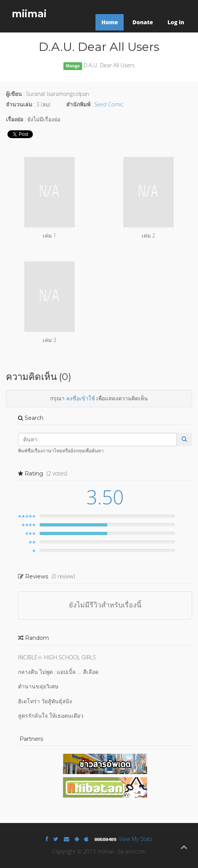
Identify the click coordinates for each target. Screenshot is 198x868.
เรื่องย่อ (14, 119)
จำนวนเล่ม (19, 104)
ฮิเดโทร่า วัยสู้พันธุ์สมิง (45, 701)
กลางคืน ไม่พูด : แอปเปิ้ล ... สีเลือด (58, 672)
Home (110, 22)
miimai (29, 14)
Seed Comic (109, 104)
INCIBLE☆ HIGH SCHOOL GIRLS (57, 657)
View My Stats (136, 839)
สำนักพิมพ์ (78, 104)
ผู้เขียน (14, 94)
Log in (176, 22)
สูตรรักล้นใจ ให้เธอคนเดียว (51, 716)
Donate (142, 22)
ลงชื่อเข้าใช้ (81, 398)
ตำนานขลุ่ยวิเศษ (38, 686)
